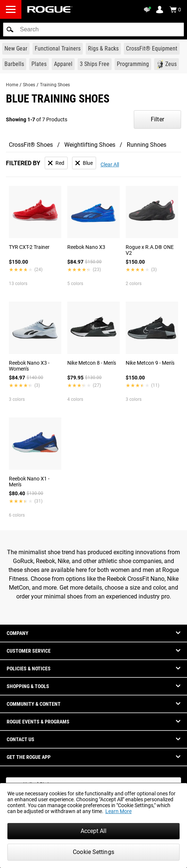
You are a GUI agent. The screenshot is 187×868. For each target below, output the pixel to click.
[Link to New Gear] (16, 49)
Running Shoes (147, 145)
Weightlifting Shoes (90, 145)
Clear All (110, 164)
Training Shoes (55, 85)
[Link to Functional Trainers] (58, 49)
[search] (93, 29)
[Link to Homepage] (50, 9)
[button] (10, 29)
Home (12, 85)
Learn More (118, 811)
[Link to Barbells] (14, 64)
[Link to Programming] (133, 64)
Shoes (29, 85)
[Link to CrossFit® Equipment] (152, 49)
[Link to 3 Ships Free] (95, 64)
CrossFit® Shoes (31, 145)
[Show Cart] (175, 10)
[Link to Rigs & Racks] (103, 49)
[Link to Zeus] (166, 64)
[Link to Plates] (39, 64)
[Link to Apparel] (63, 64)
